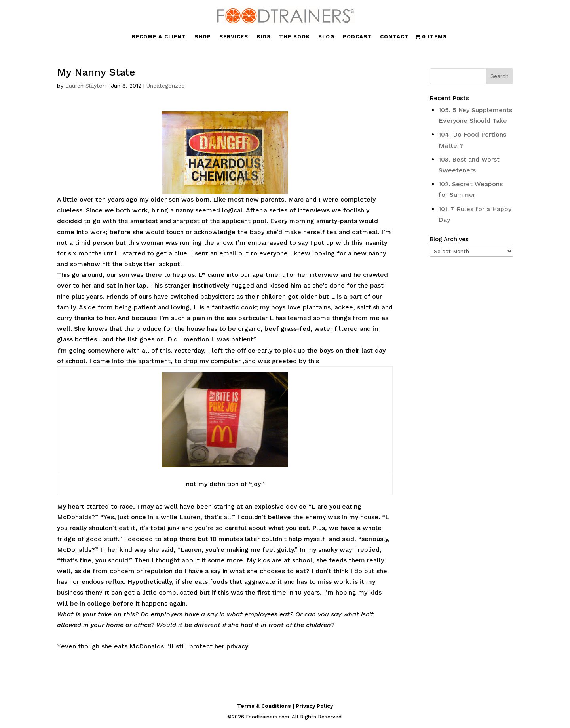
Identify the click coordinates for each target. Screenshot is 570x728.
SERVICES (234, 37)
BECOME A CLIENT (159, 37)
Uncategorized (166, 86)
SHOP (203, 37)
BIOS (264, 37)
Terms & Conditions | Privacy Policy (285, 706)
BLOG (326, 37)
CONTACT (394, 37)
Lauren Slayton (85, 86)
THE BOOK (294, 37)
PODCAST (357, 37)
